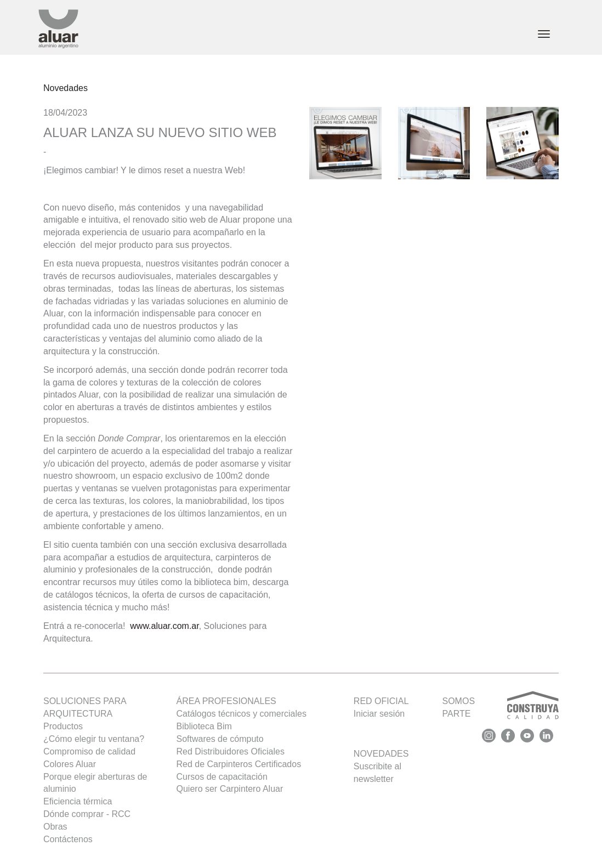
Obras (55, 827)
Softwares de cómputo (220, 739)
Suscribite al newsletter (377, 773)
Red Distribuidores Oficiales (231, 751)
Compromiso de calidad (89, 751)
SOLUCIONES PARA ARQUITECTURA (85, 707)
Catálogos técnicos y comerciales (242, 714)
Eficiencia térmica (78, 801)
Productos (63, 726)
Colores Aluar (70, 764)
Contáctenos (68, 839)
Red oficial (381, 701)
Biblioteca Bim (204, 726)
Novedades (66, 88)
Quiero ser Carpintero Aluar (230, 789)
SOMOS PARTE (500, 708)
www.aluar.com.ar (164, 626)
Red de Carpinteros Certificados (239, 764)
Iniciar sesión (379, 714)
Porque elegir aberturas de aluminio (95, 783)
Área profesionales (226, 701)
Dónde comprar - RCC (87, 814)
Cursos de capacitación (222, 777)
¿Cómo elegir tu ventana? (94, 739)
